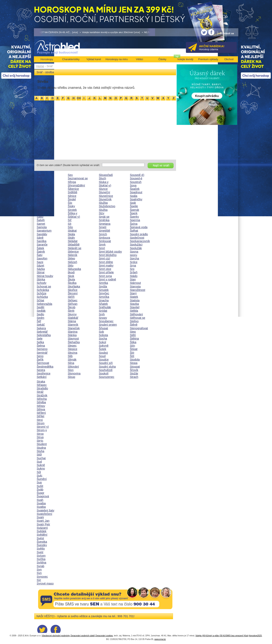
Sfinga (72, 182)
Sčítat (40, 300)
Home (40, 66)
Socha (103, 339)
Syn (39, 570)
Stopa (134, 363)
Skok (71, 276)
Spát (133, 203)
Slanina (73, 332)
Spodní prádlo (139, 234)
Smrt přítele (106, 272)
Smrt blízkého (108, 255)
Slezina (72, 353)
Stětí (133, 335)
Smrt (102, 248)
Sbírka (41, 279)
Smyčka (104, 297)
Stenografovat (139, 328)
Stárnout (135, 283)
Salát (40, 206)
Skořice (73, 290)
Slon (71, 370)
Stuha (41, 451)
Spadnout (136, 192)
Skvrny (72, 314)
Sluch (102, 178)
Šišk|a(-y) (74, 217)
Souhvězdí (106, 370)
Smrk (102, 245)
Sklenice (73, 252)
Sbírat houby (45, 276)
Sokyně (104, 346)
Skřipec (73, 300)
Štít (132, 356)
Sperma (135, 220)
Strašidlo (42, 388)
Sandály (42, 234)
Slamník (73, 325)
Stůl (39, 455)
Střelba (41, 402)
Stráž (40, 392)
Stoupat (135, 367)
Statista (135, 300)
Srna (133, 266)
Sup (39, 482)
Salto (40, 217)
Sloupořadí (106, 175)
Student (42, 444)
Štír (132, 353)
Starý (133, 293)
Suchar (41, 458)
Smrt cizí (104, 258)
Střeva (41, 409)
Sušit (40, 486)
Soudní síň (106, 363)
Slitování (73, 367)
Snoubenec (106, 321)
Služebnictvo (107, 206)
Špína (134, 224)
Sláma (72, 321)
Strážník (42, 395)
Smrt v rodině (107, 279)
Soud (102, 356)
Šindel (72, 199)
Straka (41, 382)
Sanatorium (44, 231)
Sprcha (134, 258)
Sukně (41, 465)
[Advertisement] (105, 129)
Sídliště (72, 192)
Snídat (103, 311)
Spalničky (136, 199)
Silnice (72, 196)
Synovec (42, 577)
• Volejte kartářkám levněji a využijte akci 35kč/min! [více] (110, 32)
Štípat (134, 349)
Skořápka (74, 286)
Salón (40, 213)
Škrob (72, 307)
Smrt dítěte (106, 262)
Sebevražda (44, 304)
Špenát (134, 210)
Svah (40, 500)
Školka (72, 283)
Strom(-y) (43, 427)
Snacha (104, 300)
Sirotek (72, 210)
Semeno (42, 349)
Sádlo (40, 182)
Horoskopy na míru (117, 59)
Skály (71, 238)
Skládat (73, 241)
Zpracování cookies (104, 636)
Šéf (39, 321)
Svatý (40, 517)
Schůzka (42, 297)
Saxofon (42, 258)
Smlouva (104, 238)
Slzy (102, 213)
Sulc (40, 476)
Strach (134, 377)
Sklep (71, 258)
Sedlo (40, 314)
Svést (40, 538)
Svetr (40, 552)
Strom (41, 423)
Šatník (41, 252)
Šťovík (134, 370)
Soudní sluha (107, 367)
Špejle (134, 206)
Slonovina (74, 373)
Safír (40, 189)
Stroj (40, 420)
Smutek (104, 290)
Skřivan (73, 304)
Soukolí (104, 373)
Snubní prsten (108, 325)
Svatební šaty (45, 510)
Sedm (41, 318)
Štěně (134, 325)
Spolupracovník (140, 241)
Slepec (72, 346)
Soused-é (136, 178)
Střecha (42, 399)
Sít (70, 224)
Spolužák (136, 248)
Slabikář (73, 318)
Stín (132, 346)
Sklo (71, 266)
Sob (101, 332)
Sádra (41, 185)
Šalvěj (41, 220)
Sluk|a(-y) (105, 185)
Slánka (72, 335)
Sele (40, 339)
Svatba (41, 503)
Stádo (134, 276)
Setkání (42, 377)
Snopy (103, 318)
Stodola (135, 360)
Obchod (229, 59)
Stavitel (135, 307)
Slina (71, 363)
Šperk (134, 213)
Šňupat (103, 328)
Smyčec (104, 293)
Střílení (41, 413)
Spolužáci (136, 245)
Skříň (71, 297)
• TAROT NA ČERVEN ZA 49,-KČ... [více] (56, 32)
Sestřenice (44, 373)
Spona (134, 252)
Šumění (42, 479)
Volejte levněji (185, 59)
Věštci (139, 59)
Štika (133, 342)
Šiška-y (72, 213)
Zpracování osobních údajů (83, 636)
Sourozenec (107, 377)
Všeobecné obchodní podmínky (56, 636)
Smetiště (104, 231)
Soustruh (136, 182)
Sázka (41, 269)
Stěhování (136, 314)
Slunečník (105, 199)
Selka (40, 342)
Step (133, 332)
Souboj (103, 353)
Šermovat (43, 363)
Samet (41, 224)
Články (162, 59)
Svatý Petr (43, 524)
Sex (70, 175)
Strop (40, 434)
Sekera (41, 328)
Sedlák (41, 311)
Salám (41, 199)
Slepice (72, 349)
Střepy (41, 406)
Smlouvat (105, 241)
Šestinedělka (45, 367)
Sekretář (42, 332)
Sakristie (42, 192)
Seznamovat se (78, 178)
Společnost (137, 238)
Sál (39, 196)
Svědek (42, 531)
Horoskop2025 (255, 636)
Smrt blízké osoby (110, 252)
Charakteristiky (71, 59)
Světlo (41, 549)
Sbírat (41, 272)
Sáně (40, 238)
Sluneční (104, 192)
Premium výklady (208, 59)
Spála (134, 196)
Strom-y (42, 430)
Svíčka (41, 559)
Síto (70, 227)
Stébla (134, 311)
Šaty (40, 255)
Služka (103, 210)
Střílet (41, 416)
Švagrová (43, 496)
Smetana (105, 224)
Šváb (40, 489)
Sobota (103, 335)
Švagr (41, 493)
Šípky (71, 206)
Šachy (41, 175)
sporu (133, 255)
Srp (132, 269)
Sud (39, 462)
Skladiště (74, 245)
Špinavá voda (139, 227)
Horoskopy (47, 59)
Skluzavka (74, 269)
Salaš (40, 203)
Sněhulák (105, 307)
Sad (39, 178)
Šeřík (40, 360)
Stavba (134, 304)
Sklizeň (72, 262)
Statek (134, 297)
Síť (70, 220)
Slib (70, 356)
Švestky (42, 545)
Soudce (104, 360)
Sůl (39, 472)
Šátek (40, 248)
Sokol (102, 342)
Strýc (40, 441)
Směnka (104, 220)
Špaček (135, 189)
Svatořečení (44, 514)
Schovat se (44, 286)
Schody (42, 283)
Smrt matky (106, 266)
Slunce (103, 189)
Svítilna (41, 562)
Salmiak (42, 210)
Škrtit (71, 311)
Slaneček (74, 328)
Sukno (41, 468)
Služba (103, 203)
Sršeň (134, 272)
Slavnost (73, 339)
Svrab (41, 566)
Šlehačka (74, 342)
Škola (71, 279)
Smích (103, 234)
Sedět (41, 307)
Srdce (134, 262)
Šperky (134, 217)
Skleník (72, 255)
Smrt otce (105, 269)
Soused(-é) (137, 175)
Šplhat (134, 231)
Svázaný (42, 528)
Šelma (41, 346)
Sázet (40, 266)
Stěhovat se (138, 318)
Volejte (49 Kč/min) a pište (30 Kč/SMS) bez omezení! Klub (222, 636)
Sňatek (103, 304)
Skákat (72, 231)
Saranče (42, 245)
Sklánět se (75, 248)
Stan (133, 279)
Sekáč (41, 325)
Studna (41, 448)
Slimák (72, 360)
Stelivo (134, 321)
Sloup (71, 377)
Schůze (42, 293)
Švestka (42, 542)
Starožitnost (138, 290)
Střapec (42, 385)
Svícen (41, 556)
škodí (71, 272)
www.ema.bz (160, 639)
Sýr (39, 580)
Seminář (42, 353)
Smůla (103, 286)
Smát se (104, 217)
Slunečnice (106, 196)
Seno (40, 356)
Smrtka (103, 283)
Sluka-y (104, 182)
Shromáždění (76, 185)
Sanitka (42, 241)
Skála (71, 234)
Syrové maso (45, 583)
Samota (42, 227)
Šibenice (73, 189)
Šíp (70, 203)
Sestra (41, 370)
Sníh (102, 314)
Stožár (134, 373)
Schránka (43, 290)
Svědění (42, 535)
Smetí (103, 227)
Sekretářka (44, 335)
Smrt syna (105, 276)
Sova (133, 185)
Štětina (134, 339)
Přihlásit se (227, 33)
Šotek (103, 349)
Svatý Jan (43, 521)
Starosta (135, 286)
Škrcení (73, 293)
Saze (40, 262)
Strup (40, 437)
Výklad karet (94, 59)
